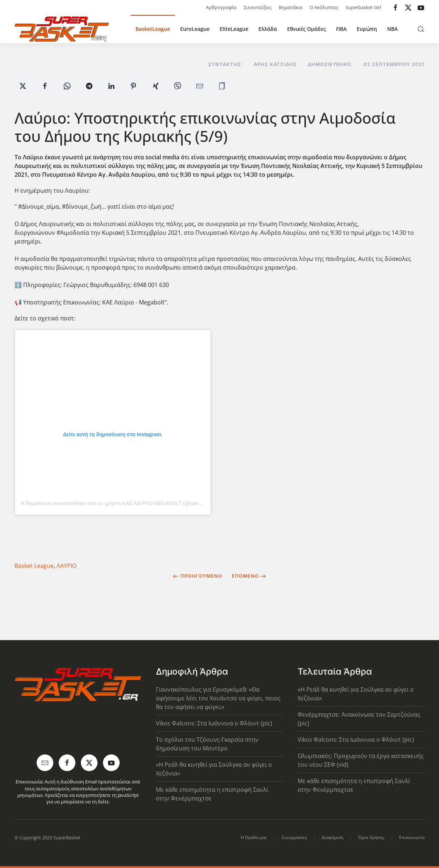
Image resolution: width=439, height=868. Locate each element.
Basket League (34, 566)
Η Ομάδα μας (254, 837)
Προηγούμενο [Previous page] (197, 576)
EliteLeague (234, 29)
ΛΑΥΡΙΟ (67, 566)
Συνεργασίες (294, 837)
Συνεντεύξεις (258, 7)
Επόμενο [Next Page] (249, 576)
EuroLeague (195, 29)
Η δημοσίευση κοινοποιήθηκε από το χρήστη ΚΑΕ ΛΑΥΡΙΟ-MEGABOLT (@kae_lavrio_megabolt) (129, 503)
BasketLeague (153, 29)
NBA (392, 29)
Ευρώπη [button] (367, 29)
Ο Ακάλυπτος (324, 7)
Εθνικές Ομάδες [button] (307, 29)
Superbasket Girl (363, 7)
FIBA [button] (341, 29)
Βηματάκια (291, 7)
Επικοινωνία (412, 837)
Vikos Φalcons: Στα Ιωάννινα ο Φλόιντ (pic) (214, 723)
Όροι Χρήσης (371, 837)
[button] (421, 29)
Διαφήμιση (333, 837)
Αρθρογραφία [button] (221, 7)
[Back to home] (62, 29)
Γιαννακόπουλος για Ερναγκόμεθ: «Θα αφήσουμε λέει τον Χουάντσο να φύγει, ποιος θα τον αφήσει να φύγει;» (218, 698)
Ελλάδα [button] (268, 29)
